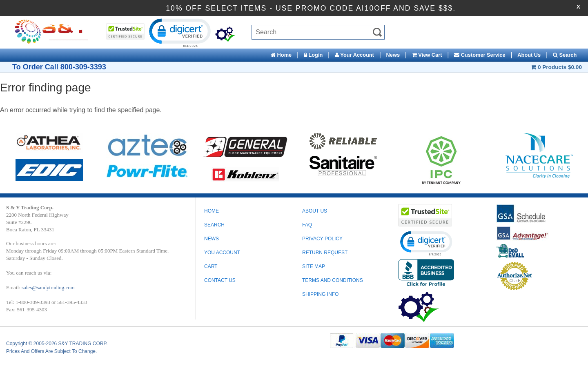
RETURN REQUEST (325, 253)
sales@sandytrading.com (48, 287)
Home (281, 55)
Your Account (354, 55)
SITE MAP (314, 266)
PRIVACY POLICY (322, 239)
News (393, 55)
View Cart (427, 55)
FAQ (307, 225)
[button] (179, 32)
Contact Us (220, 280)
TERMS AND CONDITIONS (333, 280)
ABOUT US (315, 211)
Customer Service (480, 55)
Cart (211, 266)
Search (565, 55)
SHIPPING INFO (320, 294)
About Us (529, 55)
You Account (222, 253)
